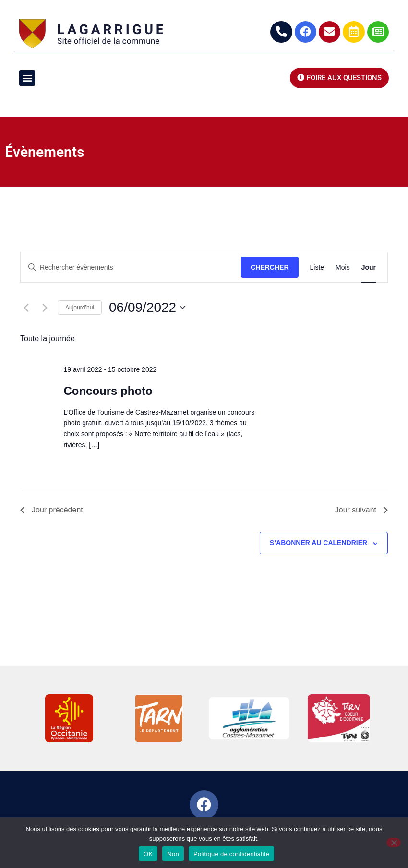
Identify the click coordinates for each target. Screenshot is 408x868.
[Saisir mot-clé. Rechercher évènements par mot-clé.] (131, 268)
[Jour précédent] (26, 308)
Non (173, 854)
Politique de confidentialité (231, 854)
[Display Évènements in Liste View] (317, 268)
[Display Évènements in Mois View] (343, 268)
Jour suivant (361, 510)
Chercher (270, 267)
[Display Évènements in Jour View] (369, 268)
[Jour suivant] (45, 308)
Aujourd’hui (80, 308)
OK (148, 854)
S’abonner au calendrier (318, 543)
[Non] (394, 843)
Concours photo (108, 391)
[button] (27, 78)
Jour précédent (52, 510)
